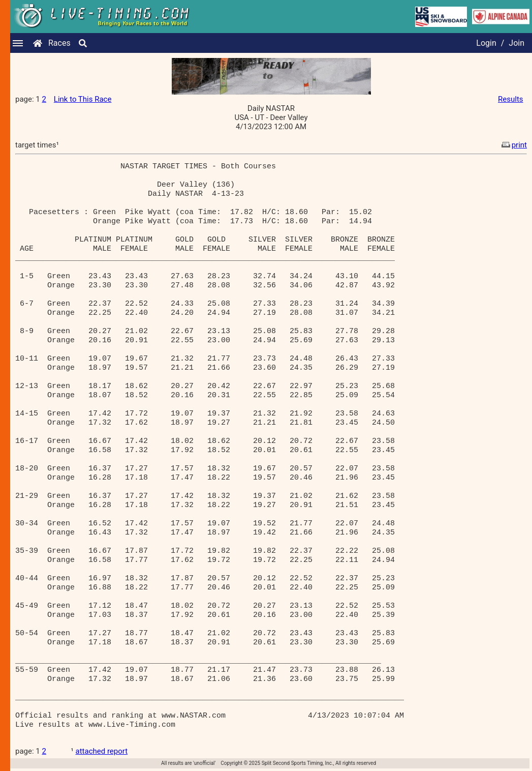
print (513, 145)
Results (511, 99)
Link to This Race (83, 99)
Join (517, 43)
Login (486, 43)
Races (59, 43)
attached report (102, 751)
